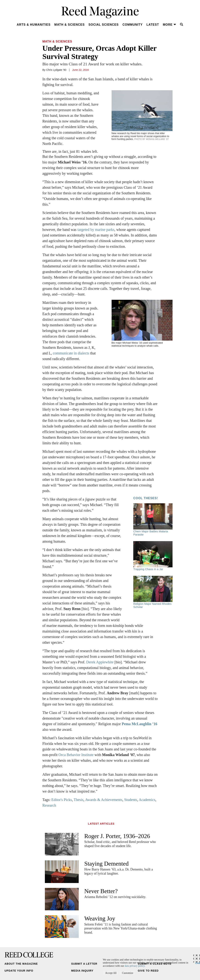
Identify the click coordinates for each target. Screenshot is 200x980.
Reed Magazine (100, 12)
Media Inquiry (82, 971)
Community (133, 25)
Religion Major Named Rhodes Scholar (153, 592)
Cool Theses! (146, 498)
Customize (128, 973)
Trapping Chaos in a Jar (153, 556)
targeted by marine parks (96, 230)
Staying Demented (106, 864)
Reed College (29, 955)
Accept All (111, 973)
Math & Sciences (70, 25)
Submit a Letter (84, 964)
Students (131, 800)
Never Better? (101, 891)
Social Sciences (103, 25)
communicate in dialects (71, 353)
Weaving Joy (100, 918)
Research (49, 805)
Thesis (79, 800)
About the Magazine (21, 964)
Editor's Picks (62, 800)
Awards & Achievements (104, 800)
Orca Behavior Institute (76, 755)
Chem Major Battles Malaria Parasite (153, 520)
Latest (153, 25)
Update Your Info (19, 971)
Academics (147, 800)
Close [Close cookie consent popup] (198, 962)
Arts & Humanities (34, 25)
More (170, 25)
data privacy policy (135, 966)
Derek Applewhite (100, 662)
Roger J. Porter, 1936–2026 (117, 836)
